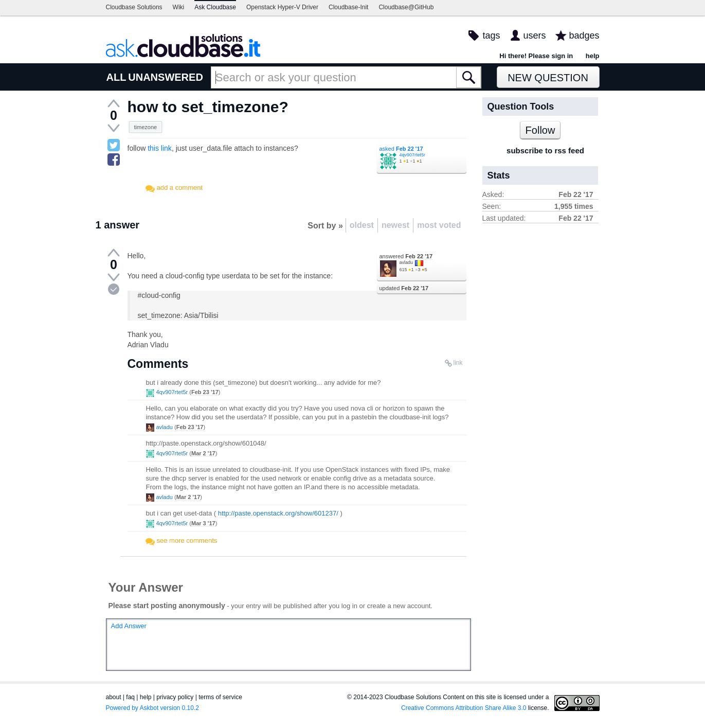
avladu (406, 262)
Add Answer (129, 626)
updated (404, 288)
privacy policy (175, 697)
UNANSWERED (166, 77)
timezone (146, 127)
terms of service (220, 697)
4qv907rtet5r (413, 155)
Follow (540, 130)
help (593, 56)
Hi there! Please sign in (536, 56)
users (534, 35)
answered (406, 256)
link (458, 363)
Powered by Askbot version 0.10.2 (152, 708)
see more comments (187, 540)
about (114, 697)
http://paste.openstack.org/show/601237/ (278, 513)
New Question (548, 78)
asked (401, 149)
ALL (116, 77)
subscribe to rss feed (545, 150)
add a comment (180, 188)
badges (584, 35)
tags (491, 35)
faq (130, 697)
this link (160, 148)
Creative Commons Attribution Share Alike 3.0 (464, 708)
